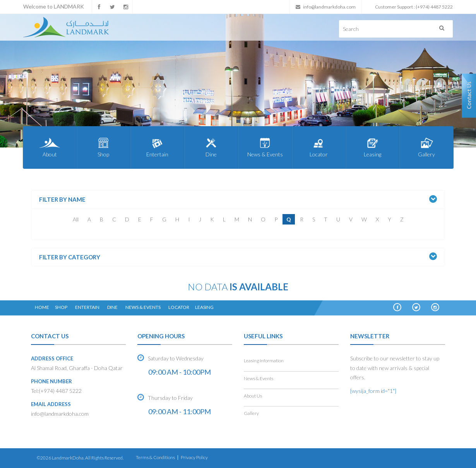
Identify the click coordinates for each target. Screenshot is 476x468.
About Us (253, 396)
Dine (211, 147)
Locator (319, 147)
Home (42, 307)
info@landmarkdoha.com (329, 7)
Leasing (372, 147)
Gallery (426, 147)
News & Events (265, 147)
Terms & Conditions (155, 457)
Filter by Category (70, 257)
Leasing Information (264, 361)
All (76, 219)
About (50, 147)
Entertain (157, 147)
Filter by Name (62, 200)
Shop (104, 147)
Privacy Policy (194, 457)
